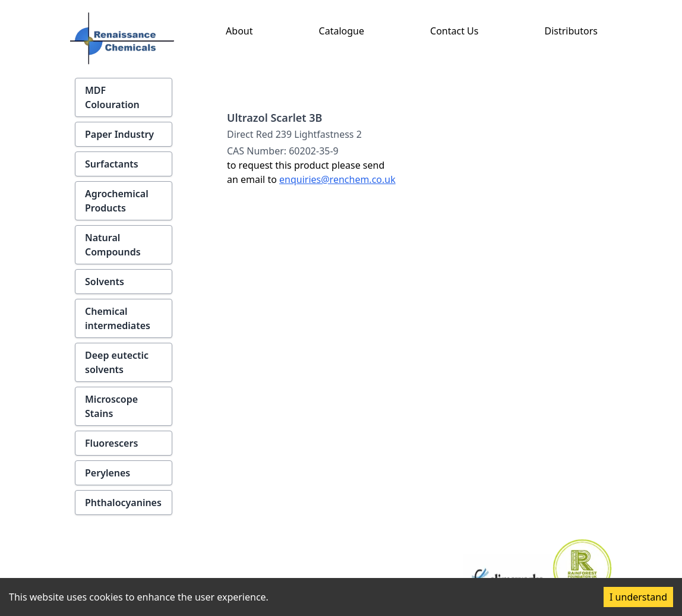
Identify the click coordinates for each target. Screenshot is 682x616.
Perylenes (108, 473)
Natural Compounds (113, 245)
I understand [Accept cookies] (638, 597)
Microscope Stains (111, 406)
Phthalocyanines (123, 503)
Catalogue (342, 31)
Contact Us (454, 31)
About (239, 31)
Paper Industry (119, 134)
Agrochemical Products (117, 201)
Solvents (105, 282)
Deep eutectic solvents (117, 362)
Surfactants (112, 164)
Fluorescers (111, 443)
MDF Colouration (112, 97)
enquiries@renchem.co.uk (337, 179)
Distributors (571, 31)
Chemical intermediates (118, 318)
